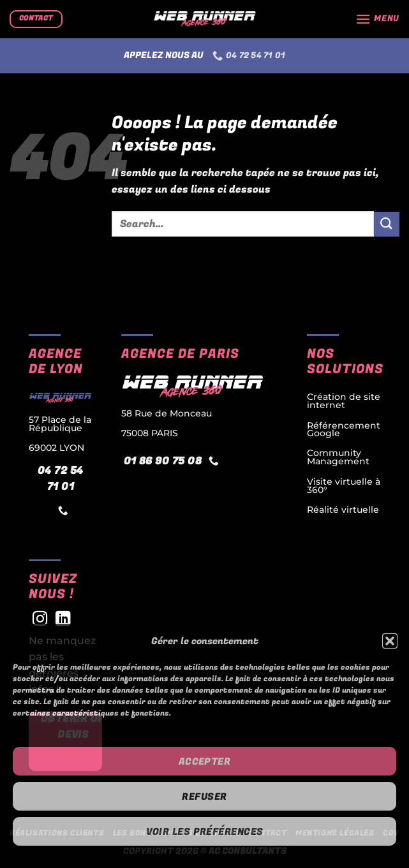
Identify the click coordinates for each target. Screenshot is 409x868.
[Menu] (377, 19)
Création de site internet (344, 401)
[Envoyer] (387, 224)
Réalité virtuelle (343, 510)
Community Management (338, 457)
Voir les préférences (205, 832)
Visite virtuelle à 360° (344, 485)
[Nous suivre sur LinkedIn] (63, 620)
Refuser (204, 797)
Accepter (205, 761)
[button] (390, 641)
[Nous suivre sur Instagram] (40, 620)
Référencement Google (344, 429)
